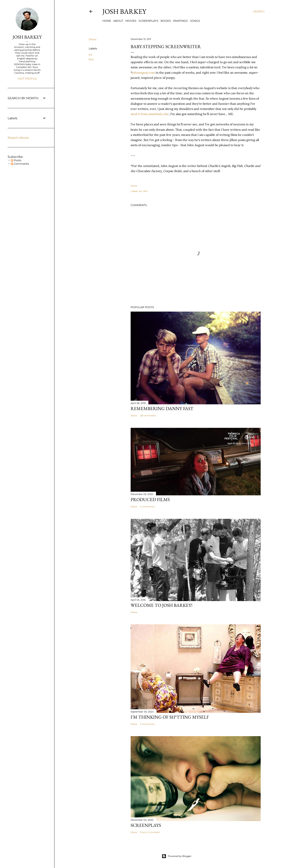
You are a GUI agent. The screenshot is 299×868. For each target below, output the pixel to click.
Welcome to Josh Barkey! (162, 605)
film (91, 60)
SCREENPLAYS (148, 21)
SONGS (195, 21)
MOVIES (131, 21)
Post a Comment (150, 832)
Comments (20, 164)
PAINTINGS (180, 21)
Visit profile (27, 79)
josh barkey (124, 11)
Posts (16, 160)
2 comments (147, 507)
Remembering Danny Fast (162, 408)
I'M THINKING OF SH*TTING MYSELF (170, 717)
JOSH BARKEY (27, 37)
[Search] (259, 11)
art (91, 55)
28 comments (148, 415)
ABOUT (118, 21)
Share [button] (92, 39)
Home (107, 21)
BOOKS (166, 21)
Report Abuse (18, 138)
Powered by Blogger (177, 856)
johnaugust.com (143, 73)
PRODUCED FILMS (150, 499)
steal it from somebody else (150, 114)
